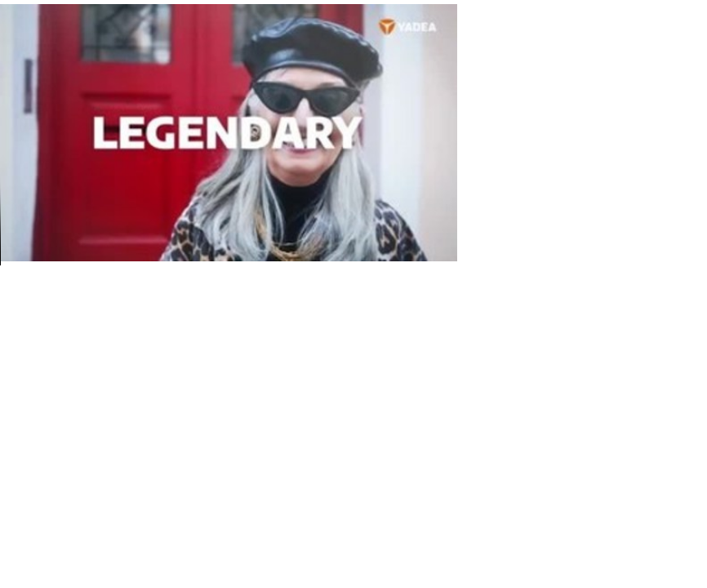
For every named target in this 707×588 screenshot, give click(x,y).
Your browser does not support (229, 133)
